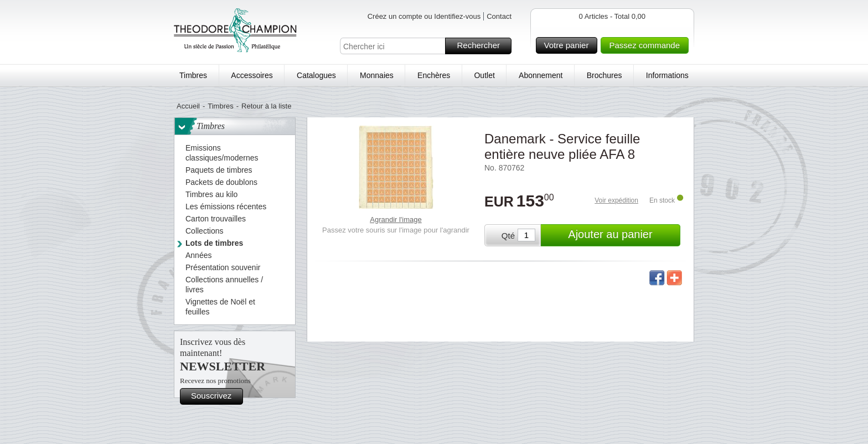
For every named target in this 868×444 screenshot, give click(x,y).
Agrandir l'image (396, 220)
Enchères (434, 75)
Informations (667, 75)
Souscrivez (215, 396)
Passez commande (647, 45)
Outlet (484, 75)
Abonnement (541, 75)
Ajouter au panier (622, 235)
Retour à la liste (266, 106)
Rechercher (482, 46)
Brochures (604, 75)
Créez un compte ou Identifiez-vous (424, 16)
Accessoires (252, 75)
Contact (499, 16)
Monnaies (377, 75)
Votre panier (569, 45)
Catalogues (316, 75)
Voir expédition (616, 200)
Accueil (188, 106)
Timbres (193, 75)
